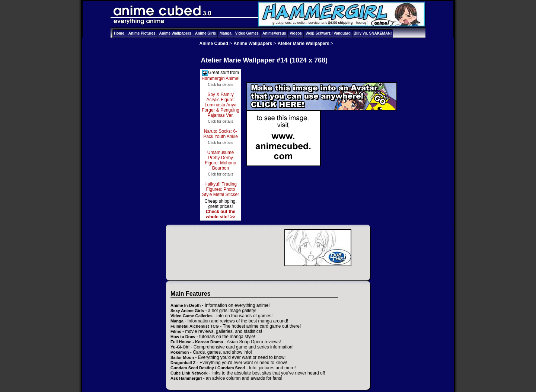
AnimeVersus (274, 33)
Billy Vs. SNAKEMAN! (373, 33)
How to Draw (183, 337)
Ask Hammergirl (186, 378)
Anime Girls (205, 33)
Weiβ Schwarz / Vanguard (328, 33)
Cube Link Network (189, 373)
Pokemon (180, 352)
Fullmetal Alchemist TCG (195, 326)
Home (119, 33)
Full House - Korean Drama (197, 342)
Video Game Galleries (192, 316)
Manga (226, 33)
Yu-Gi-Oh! (180, 347)
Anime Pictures (142, 33)
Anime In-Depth (186, 305)
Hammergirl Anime (220, 78)
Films (176, 331)
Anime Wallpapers (175, 33)
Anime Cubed (214, 44)
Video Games (247, 33)
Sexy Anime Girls (187, 311)
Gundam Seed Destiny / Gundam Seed (208, 368)
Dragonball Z (183, 363)
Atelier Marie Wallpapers (304, 44)
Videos (296, 33)
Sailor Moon (182, 357)
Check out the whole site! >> (221, 214)
